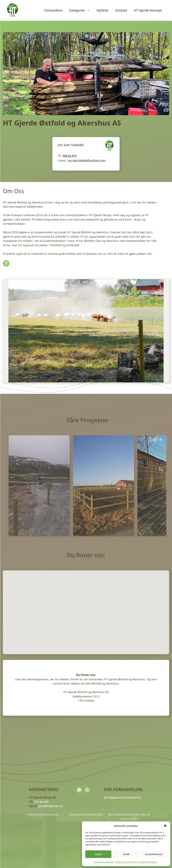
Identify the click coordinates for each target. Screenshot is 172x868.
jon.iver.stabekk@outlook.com (87, 160)
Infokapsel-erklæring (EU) (86, 814)
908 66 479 (70, 156)
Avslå (126, 854)
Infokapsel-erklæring (104, 862)
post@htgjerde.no (50, 806)
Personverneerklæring (43, 814)
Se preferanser (154, 854)
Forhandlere (53, 10)
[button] (165, 826)
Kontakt (121, 10)
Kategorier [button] (81, 10)
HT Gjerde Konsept (148, 10)
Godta (98, 854)
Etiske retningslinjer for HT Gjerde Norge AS (136, 862)
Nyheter (103, 10)
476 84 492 (41, 802)
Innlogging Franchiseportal (122, 797)
